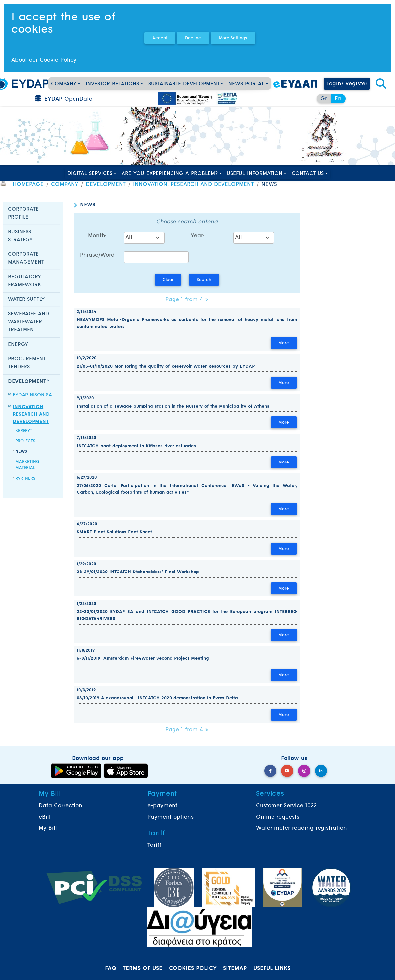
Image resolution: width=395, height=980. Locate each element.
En (338, 99)
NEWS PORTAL (246, 84)
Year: (197, 236)
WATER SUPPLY (26, 300)
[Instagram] (304, 771)
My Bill (48, 828)
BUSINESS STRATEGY (20, 236)
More (284, 343)
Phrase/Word (97, 255)
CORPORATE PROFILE (23, 214)
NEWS (21, 452)
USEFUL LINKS (272, 969)
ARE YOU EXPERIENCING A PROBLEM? (170, 174)
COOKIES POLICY (193, 969)
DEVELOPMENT (106, 185)
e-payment (162, 806)
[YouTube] (287, 771)
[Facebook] (270, 771)
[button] (381, 84)
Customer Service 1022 (286, 806)
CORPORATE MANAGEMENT (26, 259)
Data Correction (61, 806)
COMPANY (64, 84)
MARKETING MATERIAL (27, 465)
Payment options (171, 817)
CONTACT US (308, 174)
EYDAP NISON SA (32, 395)
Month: (97, 236)
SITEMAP (235, 969)
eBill (45, 817)
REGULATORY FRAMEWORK (25, 281)
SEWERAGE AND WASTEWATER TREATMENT (28, 322)
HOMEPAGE (28, 185)
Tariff (154, 845)
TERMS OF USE (143, 969)
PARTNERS (25, 479)
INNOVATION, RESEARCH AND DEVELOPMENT (194, 185)
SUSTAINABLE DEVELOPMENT (184, 84)
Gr (324, 99)
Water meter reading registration (301, 828)
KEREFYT (24, 431)
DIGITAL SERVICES (90, 174)
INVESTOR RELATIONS (112, 84)
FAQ (111, 969)
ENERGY (18, 345)
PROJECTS (25, 441)
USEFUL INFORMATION (255, 174)
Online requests (278, 817)
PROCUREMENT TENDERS (27, 363)
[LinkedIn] (321, 771)
